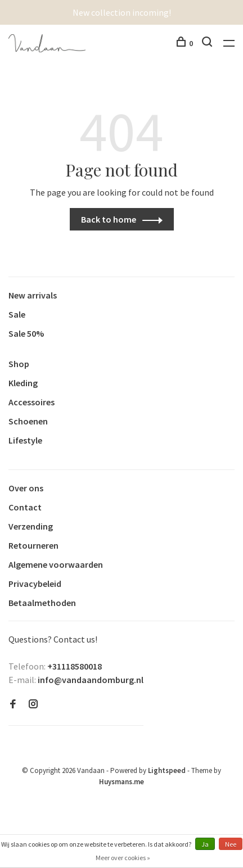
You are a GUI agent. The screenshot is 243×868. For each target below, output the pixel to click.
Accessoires (31, 402)
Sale (17, 314)
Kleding (23, 383)
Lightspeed (167, 770)
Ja (205, 844)
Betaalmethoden (42, 603)
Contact (25, 507)
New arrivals (33, 295)
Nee (231, 844)
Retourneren (33, 545)
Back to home (109, 219)
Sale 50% (26, 333)
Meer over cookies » (123, 858)
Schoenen (28, 421)
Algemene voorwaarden (56, 564)
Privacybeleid (35, 584)
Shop (19, 364)
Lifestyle (25, 440)
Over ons (26, 488)
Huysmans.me (121, 782)
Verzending (31, 526)
